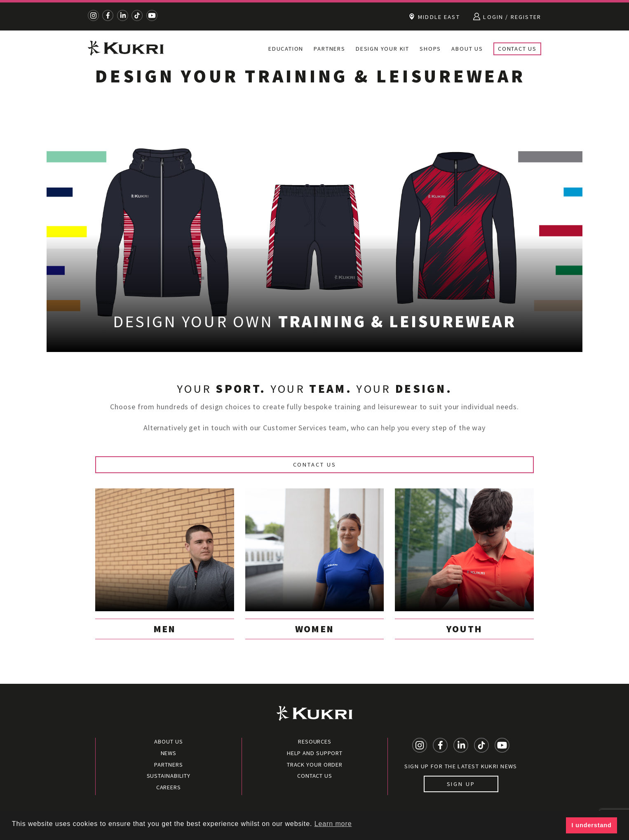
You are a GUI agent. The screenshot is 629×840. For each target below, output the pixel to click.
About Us (467, 49)
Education (286, 49)
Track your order (315, 765)
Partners (329, 49)
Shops (430, 49)
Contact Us (517, 49)
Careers (169, 787)
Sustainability (169, 776)
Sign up (461, 784)
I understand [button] (592, 825)
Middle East (434, 16)
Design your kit (383, 49)
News (169, 753)
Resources (315, 741)
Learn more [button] (333, 824)
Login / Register (507, 16)
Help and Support (315, 753)
